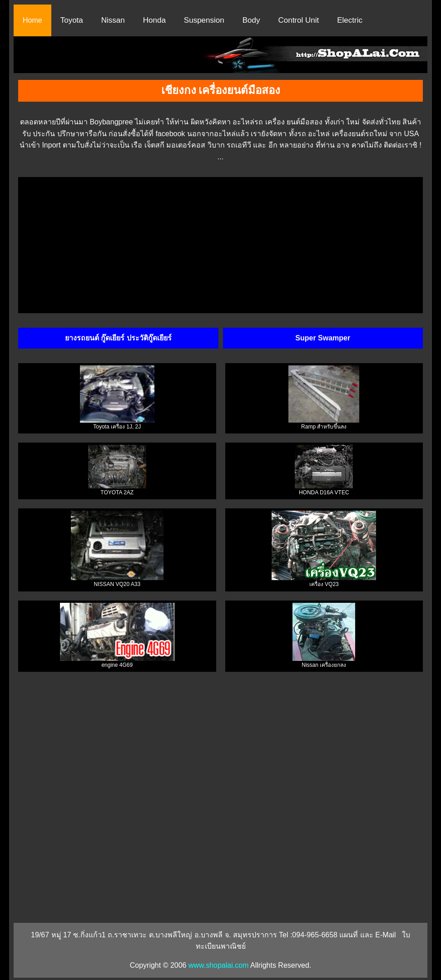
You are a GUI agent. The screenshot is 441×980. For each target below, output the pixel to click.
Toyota (72, 20)
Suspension (204, 20)
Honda (154, 20)
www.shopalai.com (219, 965)
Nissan (113, 20)
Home (32, 20)
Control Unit (298, 20)
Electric (350, 20)
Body (251, 20)
